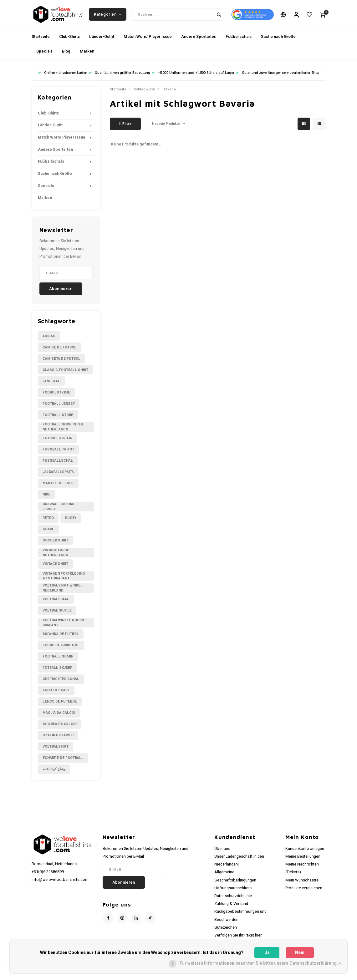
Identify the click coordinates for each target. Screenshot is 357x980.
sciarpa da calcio (60, 726)
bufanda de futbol (61, 636)
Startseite (41, 39)
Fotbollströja (57, 441)
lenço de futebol (60, 704)
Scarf (48, 531)
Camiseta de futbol (61, 361)
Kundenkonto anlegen (305, 851)
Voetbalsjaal (56, 601)
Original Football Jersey (60, 509)
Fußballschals (239, 39)
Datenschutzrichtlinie (233, 898)
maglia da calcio (59, 715)
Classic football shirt (65, 372)
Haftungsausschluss (233, 890)
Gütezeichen (226, 930)
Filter (125, 126)
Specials (44, 53)
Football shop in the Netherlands (63, 429)
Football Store (58, 417)
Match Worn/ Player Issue (148, 39)
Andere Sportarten (199, 39)
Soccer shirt (55, 543)
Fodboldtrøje (56, 395)
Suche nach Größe (278, 39)
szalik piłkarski (58, 737)
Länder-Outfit (102, 39)
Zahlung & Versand (231, 906)
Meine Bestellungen (303, 859)
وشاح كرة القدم (54, 771)
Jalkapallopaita (58, 474)
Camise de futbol (59, 350)
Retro (48, 520)
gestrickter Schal (61, 681)
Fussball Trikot (58, 452)
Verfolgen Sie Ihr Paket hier (238, 937)
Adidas (49, 338)
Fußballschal (58, 463)
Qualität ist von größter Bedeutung (119, 75)
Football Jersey (59, 406)
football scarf (58, 659)
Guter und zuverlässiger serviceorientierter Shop (277, 75)
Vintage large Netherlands (56, 555)
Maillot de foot (58, 486)
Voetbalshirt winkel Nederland (63, 590)
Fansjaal (51, 383)
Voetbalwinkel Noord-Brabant (64, 625)
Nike (46, 497)
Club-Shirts (69, 39)
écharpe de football (63, 760)
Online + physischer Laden (63, 75)
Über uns (222, 851)
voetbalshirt (56, 749)
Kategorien (108, 15)
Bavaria (169, 92)
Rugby (71, 520)
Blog (66, 53)
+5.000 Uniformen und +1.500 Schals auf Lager (193, 75)
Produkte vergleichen (304, 890)
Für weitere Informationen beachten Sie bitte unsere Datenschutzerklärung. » (260, 963)
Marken (87, 53)
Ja (267, 953)
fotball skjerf (57, 670)
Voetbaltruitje (57, 613)
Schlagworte (145, 92)
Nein (300, 953)
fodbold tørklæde (61, 647)
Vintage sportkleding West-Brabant (64, 578)
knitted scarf (56, 692)
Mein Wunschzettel (302, 882)
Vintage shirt (55, 566)
